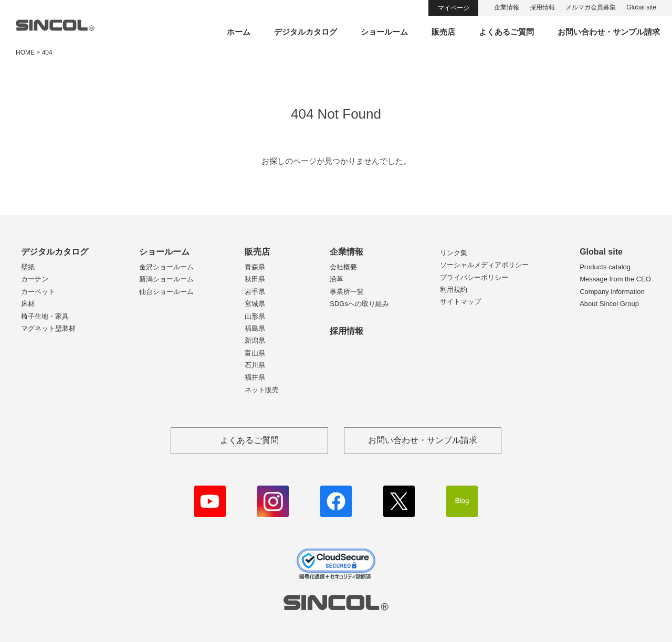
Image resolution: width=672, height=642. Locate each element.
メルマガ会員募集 (591, 7)
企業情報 (507, 7)
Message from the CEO (615, 279)
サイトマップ (460, 302)
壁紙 (28, 267)
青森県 (255, 267)
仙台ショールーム (166, 292)
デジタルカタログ (306, 32)
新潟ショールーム (166, 279)
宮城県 (255, 304)
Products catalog (605, 267)
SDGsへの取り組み (359, 304)
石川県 (255, 365)
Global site (641, 7)
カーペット (38, 292)
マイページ (454, 8)
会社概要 (343, 267)
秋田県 (255, 279)
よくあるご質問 (506, 32)
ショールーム (384, 32)
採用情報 (542, 7)
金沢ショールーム (166, 267)
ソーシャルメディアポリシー (484, 265)
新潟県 (255, 340)
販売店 (443, 32)
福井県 (255, 377)
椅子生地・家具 (45, 316)
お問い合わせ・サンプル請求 (609, 32)
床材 (28, 304)
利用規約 (454, 290)
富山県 (255, 353)
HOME (25, 52)
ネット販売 (262, 390)
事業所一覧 (347, 292)
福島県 (255, 328)
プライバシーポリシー (474, 277)
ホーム (239, 32)
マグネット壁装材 (48, 328)
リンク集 (454, 253)
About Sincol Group (609, 304)
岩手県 (255, 292)
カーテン (35, 279)
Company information (612, 292)
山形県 (255, 316)
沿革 (337, 279)
